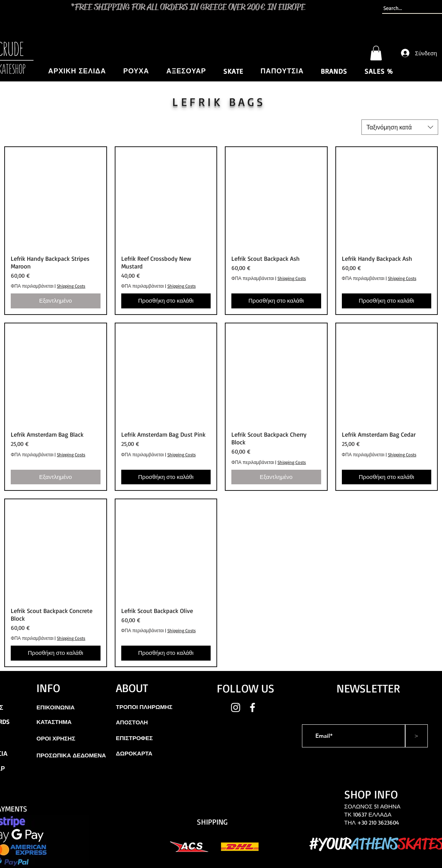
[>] (416, 736)
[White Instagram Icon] (236, 707)
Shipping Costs (71, 286)
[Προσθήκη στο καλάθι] (166, 301)
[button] (376, 53)
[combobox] (400, 127)
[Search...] (409, 8)
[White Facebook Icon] (252, 707)
